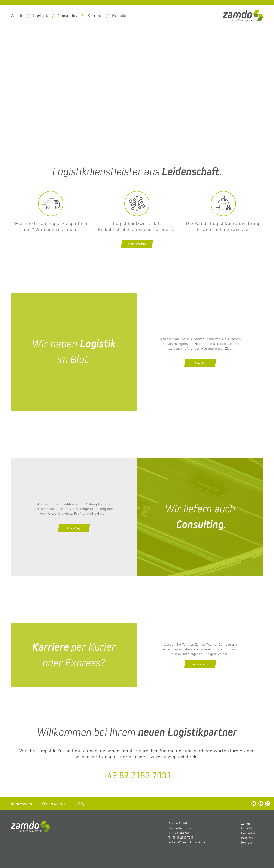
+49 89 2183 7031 (137, 775)
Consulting (68, 16)
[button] (254, 804)
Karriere (95, 16)
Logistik (41, 16)
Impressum (22, 804)
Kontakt (119, 16)
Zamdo (17, 16)
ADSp (80, 804)
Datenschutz (54, 804)
